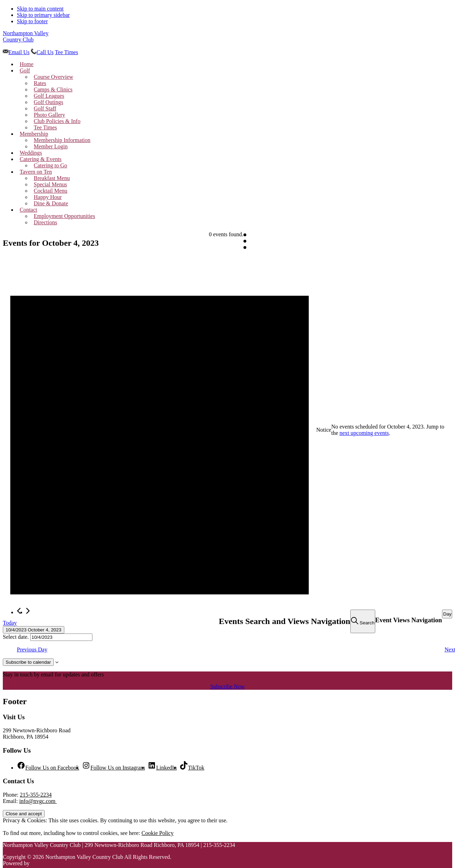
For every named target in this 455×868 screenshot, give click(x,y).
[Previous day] (19, 611)
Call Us (45, 52)
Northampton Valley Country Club (26, 36)
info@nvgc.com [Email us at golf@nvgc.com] (38, 801)
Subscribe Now (227, 686)
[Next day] (28, 611)
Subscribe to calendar (28, 662)
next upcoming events (364, 433)
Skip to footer (32, 21)
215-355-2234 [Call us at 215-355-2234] (36, 795)
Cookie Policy (158, 833)
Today (10, 623)
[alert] (227, 430)
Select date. (17, 637)
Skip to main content (40, 9)
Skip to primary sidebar (43, 15)
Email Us (19, 52)
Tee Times (66, 52)
